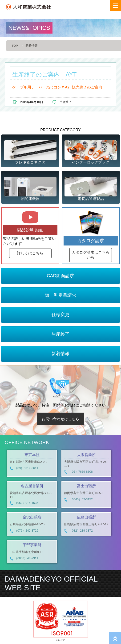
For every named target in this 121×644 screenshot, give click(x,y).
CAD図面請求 (61, 276)
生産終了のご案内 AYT (44, 74)
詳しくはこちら (30, 253)
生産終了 (66, 102)
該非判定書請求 (61, 295)
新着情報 (32, 46)
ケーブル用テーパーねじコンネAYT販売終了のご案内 (57, 87)
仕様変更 (60, 315)
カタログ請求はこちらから (91, 255)
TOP (15, 46)
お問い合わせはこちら (60, 419)
